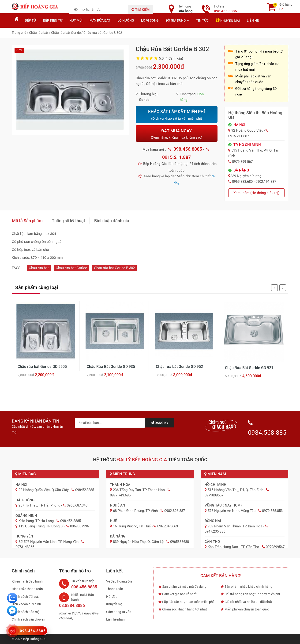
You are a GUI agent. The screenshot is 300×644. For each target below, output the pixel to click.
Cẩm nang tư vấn (119, 612)
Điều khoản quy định (26, 604)
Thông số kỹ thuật (68, 221)
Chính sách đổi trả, (25, 597)
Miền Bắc (25, 474)
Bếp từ (30, 20)
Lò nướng (126, 20)
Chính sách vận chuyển (28, 619)
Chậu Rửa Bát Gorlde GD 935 (111, 367)
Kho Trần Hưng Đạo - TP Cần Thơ (233, 547)
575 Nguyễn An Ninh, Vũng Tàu (232, 511)
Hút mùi (76, 20)
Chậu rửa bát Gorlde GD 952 (179, 367)
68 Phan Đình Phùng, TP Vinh (135, 511)
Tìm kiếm (141, 10)
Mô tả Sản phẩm (27, 221)
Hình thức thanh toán (27, 589)
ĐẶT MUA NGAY (176, 134)
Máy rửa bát (100, 20)
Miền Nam (215, 474)
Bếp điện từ (53, 20)
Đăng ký (160, 423)
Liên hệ (253, 20)
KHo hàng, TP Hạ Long (36, 521)
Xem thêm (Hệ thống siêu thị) (256, 193)
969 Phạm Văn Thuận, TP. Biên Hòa (235, 526)
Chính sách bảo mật (26, 612)
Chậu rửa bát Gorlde (71, 268)
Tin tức (202, 20)
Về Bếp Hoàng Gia (119, 581)
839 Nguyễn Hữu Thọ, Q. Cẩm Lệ (138, 542)
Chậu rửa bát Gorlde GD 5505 (42, 367)
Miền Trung (122, 474)
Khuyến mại (228, 20)
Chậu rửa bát (39, 268)
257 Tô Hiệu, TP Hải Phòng (39, 505)
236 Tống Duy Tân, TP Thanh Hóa (139, 490)
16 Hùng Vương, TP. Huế (132, 526)
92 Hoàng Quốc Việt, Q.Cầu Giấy (44, 490)
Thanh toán (115, 589)
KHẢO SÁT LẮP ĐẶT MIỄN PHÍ (176, 115)
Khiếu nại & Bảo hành (27, 581)
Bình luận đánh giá (112, 221)
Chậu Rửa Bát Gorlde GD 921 (249, 368)
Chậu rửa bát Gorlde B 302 (114, 268)
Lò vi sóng (150, 20)
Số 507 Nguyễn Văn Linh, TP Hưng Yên (49, 542)
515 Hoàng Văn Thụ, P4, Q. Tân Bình (235, 490)
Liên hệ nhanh (116, 619)
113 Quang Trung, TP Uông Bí (41, 526)
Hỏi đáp (112, 597)
